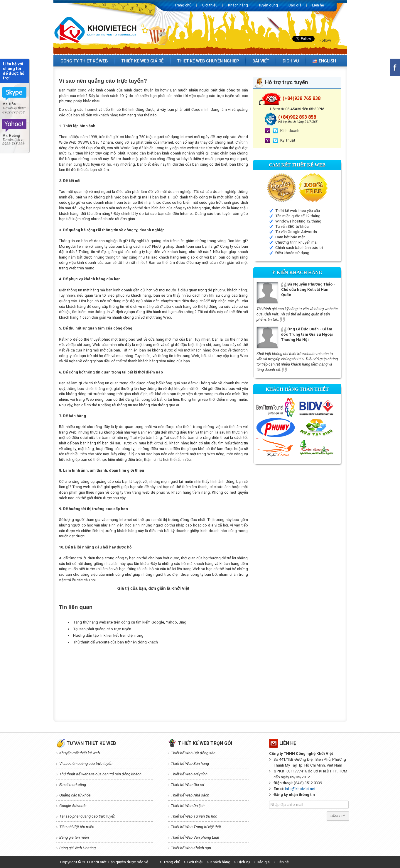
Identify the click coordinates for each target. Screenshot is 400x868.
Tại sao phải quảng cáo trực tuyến (102, 629)
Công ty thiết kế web (84, 61)
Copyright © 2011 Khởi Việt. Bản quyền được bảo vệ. (105, 862)
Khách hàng (238, 5)
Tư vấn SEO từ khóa (292, 226)
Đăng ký (338, 816)
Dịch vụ (291, 61)
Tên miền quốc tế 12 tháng (298, 216)
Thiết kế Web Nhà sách (190, 795)
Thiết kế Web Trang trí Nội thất (196, 827)
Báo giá (295, 5)
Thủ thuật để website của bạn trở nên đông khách (115, 642)
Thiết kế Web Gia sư (188, 785)
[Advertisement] (166, 660)
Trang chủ (183, 5)
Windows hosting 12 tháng (298, 221)
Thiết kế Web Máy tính (189, 774)
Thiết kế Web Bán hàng (190, 763)
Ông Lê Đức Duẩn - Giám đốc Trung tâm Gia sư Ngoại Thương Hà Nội (307, 334)
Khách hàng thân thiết (297, 389)
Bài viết (261, 61)
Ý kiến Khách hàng (297, 272)
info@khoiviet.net (300, 789)
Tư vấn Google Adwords (296, 232)
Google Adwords (73, 806)
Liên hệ (318, 5)
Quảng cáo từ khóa (75, 795)
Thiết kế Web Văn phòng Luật (195, 837)
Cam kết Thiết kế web (297, 165)
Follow (325, 40)
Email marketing (73, 785)
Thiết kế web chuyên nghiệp (208, 61)
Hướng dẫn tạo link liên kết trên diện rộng (108, 635)
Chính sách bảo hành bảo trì (299, 248)
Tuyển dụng (268, 5)
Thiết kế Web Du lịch (188, 806)
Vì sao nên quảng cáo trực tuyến (86, 763)
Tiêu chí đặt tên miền (77, 827)
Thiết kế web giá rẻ (142, 61)
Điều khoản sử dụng (292, 253)
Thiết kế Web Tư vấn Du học (194, 816)
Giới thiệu (210, 5)
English (324, 61)
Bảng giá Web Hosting (77, 848)
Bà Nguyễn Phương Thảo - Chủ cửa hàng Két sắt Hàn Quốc (308, 289)
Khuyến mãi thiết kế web (80, 753)
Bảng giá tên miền (74, 837)
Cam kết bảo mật (290, 237)
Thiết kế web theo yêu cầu (298, 211)
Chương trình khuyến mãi (296, 242)
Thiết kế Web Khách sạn (191, 848)
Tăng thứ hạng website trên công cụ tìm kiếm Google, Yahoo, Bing (130, 622)
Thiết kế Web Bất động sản (193, 753)
